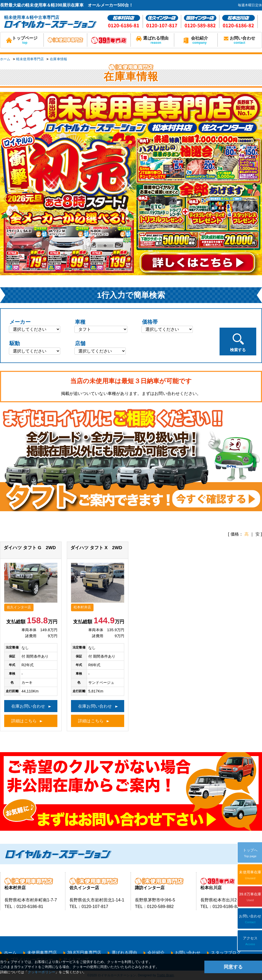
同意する (233, 967)
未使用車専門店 (42, 953)
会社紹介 (196, 40)
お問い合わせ (239, 40)
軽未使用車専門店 (30, 59)
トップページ (22, 40)
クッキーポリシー (42, 972)
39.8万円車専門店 (84, 953)
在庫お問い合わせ (28, 706)
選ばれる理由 (152, 40)
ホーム (5, 59)
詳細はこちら (24, 721)
